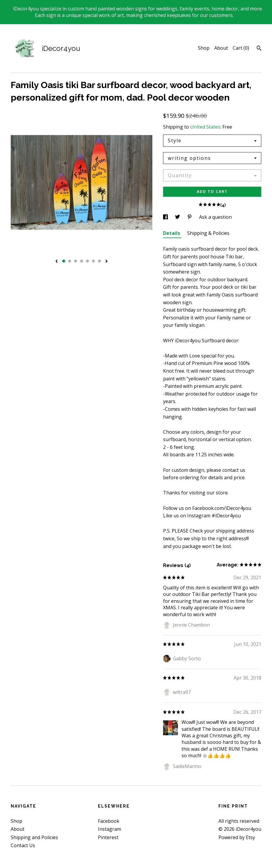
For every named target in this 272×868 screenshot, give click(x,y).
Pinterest (108, 837)
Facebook (109, 821)
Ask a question (215, 217)
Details (172, 233)
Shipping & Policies (208, 233)
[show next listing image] (107, 262)
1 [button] (64, 261)
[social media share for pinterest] (190, 217)
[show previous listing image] (57, 262)
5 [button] (87, 261)
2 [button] (70, 261)
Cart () (241, 48)
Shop (204, 48)
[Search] (259, 49)
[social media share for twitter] (178, 217)
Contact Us (23, 845)
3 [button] (76, 261)
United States (205, 127)
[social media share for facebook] (166, 217)
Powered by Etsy (237, 837)
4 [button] (82, 261)
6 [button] (93, 261)
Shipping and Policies (34, 837)
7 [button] (99, 261)
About (221, 48)
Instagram (110, 829)
